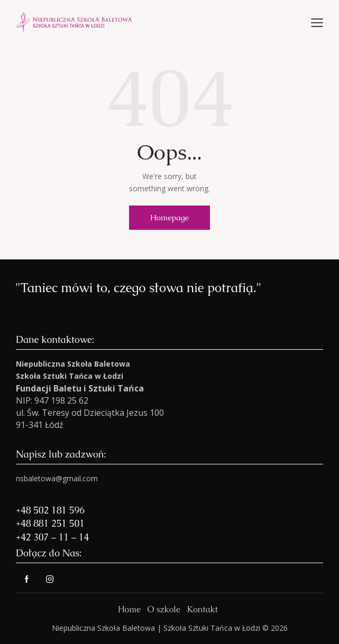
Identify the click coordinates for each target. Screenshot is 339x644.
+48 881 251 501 (50, 523)
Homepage (169, 217)
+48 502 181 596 (50, 510)
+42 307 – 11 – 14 (52, 537)
